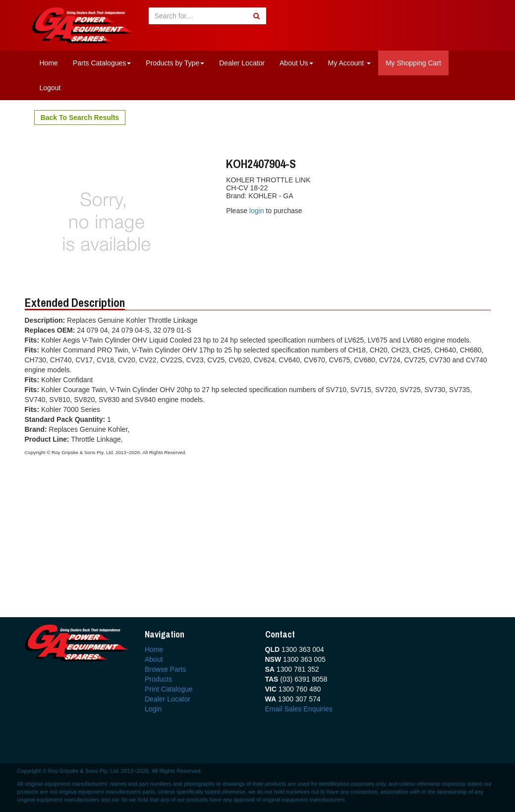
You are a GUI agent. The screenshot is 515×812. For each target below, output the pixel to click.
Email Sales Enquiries (299, 709)
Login (153, 709)
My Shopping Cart (413, 63)
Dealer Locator (242, 63)
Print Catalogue (169, 689)
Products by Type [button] (175, 63)
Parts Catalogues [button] (102, 63)
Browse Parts (165, 669)
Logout (50, 88)
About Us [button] (296, 63)
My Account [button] (349, 63)
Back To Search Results (80, 117)
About (154, 659)
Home (49, 63)
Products (158, 679)
